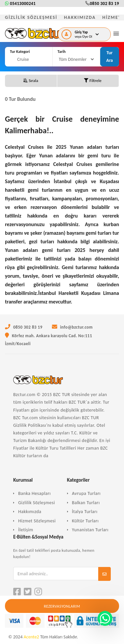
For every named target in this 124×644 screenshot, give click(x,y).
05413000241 (20, 3)
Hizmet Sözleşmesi (37, 521)
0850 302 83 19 (102, 3)
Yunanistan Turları (90, 530)
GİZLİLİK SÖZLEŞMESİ (31, 17)
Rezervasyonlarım (62, 606)
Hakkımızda (30, 512)
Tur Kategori (20, 52)
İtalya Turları (85, 512)
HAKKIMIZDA (80, 17)
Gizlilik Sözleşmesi (37, 503)
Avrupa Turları (86, 493)
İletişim (26, 530)
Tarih (62, 52)
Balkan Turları (86, 503)
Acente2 (31, 637)
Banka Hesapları (34, 493)
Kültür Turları (85, 521)
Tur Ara (109, 56)
